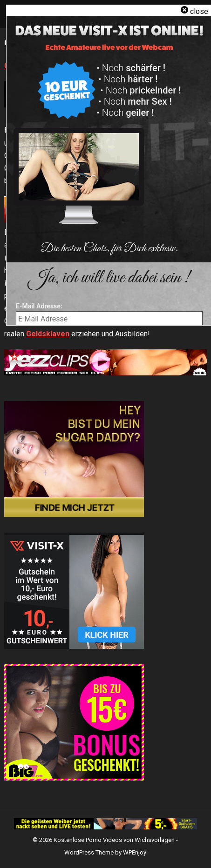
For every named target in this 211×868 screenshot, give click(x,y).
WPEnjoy (135, 852)
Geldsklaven (48, 334)
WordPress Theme (89, 852)
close (199, 11)
